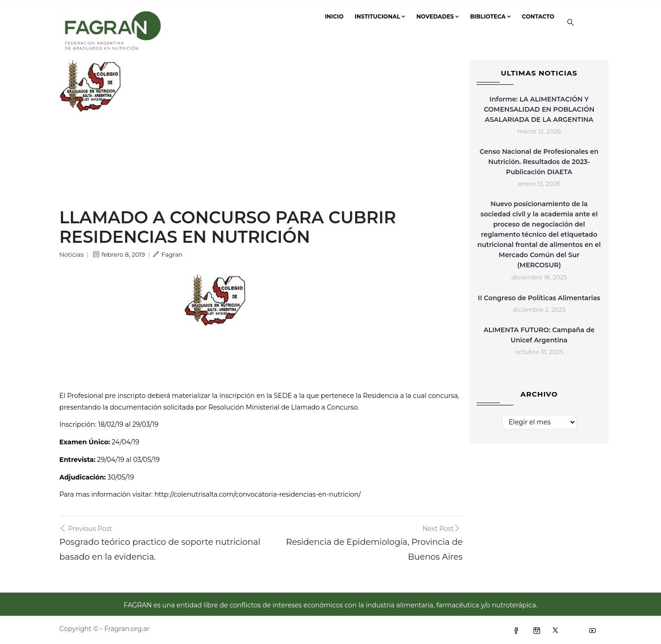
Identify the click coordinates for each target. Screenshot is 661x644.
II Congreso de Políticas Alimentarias (539, 298)
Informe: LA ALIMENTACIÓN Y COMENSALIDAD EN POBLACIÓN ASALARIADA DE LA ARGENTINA (539, 109)
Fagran (168, 254)
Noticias (71, 254)
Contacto (538, 16)
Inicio (334, 16)
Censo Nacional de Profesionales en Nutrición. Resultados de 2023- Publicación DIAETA (539, 162)
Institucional (380, 16)
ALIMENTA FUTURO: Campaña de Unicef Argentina (539, 335)
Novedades (438, 16)
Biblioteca (490, 16)
